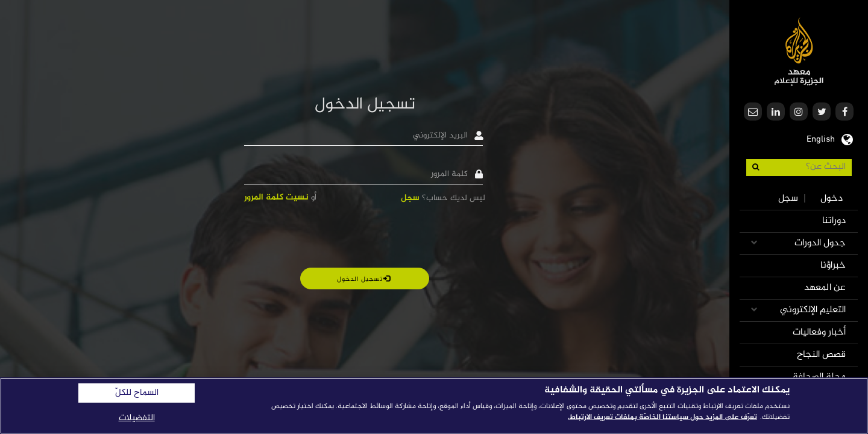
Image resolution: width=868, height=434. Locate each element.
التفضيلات (137, 418)
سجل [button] (410, 198)
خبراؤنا (833, 266)
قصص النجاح (821, 355)
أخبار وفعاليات (819, 332)
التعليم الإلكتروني (813, 310)
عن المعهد (825, 288)
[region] (434, 406)
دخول (832, 199)
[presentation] (394, 235)
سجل (788, 199)
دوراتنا (834, 221)
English (821, 138)
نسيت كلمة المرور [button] (276, 197)
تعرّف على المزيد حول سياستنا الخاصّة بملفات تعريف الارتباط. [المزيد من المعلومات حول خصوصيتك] (662, 417)
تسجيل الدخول (364, 279)
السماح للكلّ (137, 393)
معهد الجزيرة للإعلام (799, 52)
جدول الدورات (820, 243)
